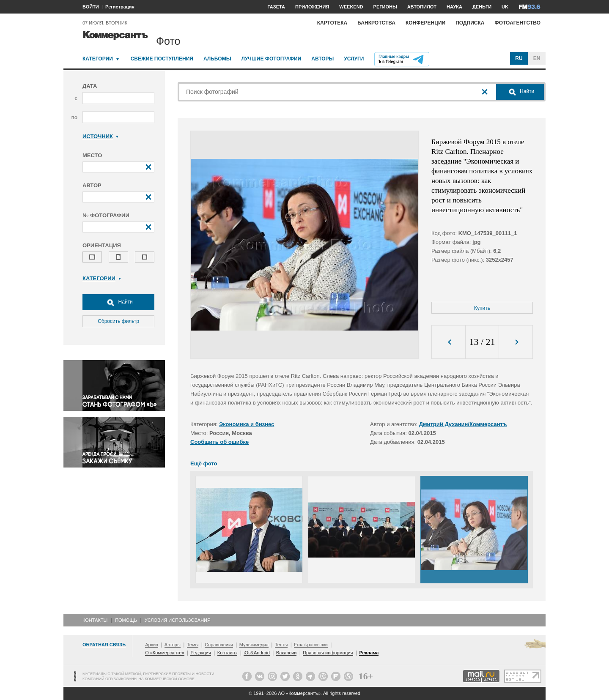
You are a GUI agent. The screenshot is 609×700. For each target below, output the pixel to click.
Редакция (200, 653)
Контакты (95, 620)
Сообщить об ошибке (219, 442)
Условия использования (178, 620)
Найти (118, 302)
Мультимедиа (254, 645)
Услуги (354, 59)
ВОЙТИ (91, 7)
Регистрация (120, 7)
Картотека (332, 23)
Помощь (126, 620)
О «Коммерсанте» (165, 653)
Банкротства (376, 23)
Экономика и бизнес (247, 424)
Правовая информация (328, 653)
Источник (100, 136)
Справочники (219, 645)
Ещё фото (204, 463)
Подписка (470, 23)
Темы (193, 645)
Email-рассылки (311, 645)
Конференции (425, 23)
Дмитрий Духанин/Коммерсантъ (463, 424)
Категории (98, 59)
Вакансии (287, 653)
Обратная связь (104, 645)
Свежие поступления (162, 59)
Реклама (369, 653)
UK (505, 7)
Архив (152, 645)
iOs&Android (257, 653)
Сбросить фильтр (118, 321)
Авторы (322, 59)
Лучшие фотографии (271, 59)
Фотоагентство (517, 23)
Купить (482, 308)
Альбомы (217, 59)
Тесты (281, 645)
